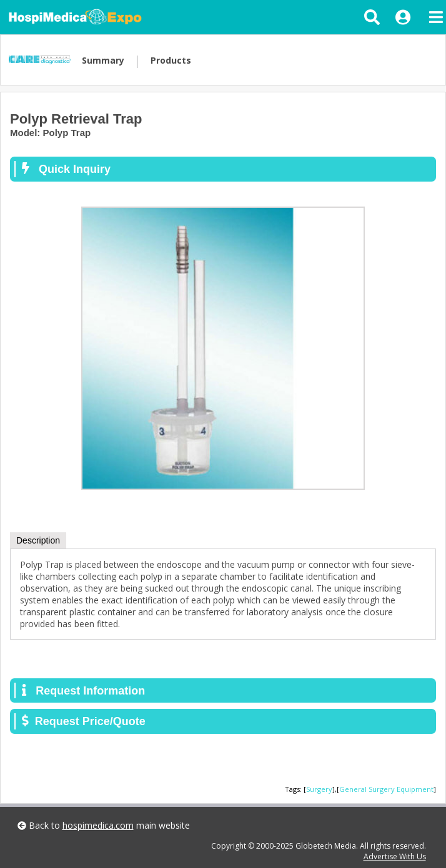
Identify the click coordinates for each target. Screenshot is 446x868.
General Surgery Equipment (386, 789)
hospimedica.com (98, 825)
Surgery (319, 789)
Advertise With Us (395, 856)
